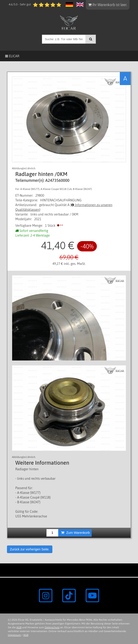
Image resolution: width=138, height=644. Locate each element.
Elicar (12, 56)
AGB (19, 627)
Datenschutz (52, 627)
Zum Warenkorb (76, 533)
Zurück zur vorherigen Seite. (30, 549)
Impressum (14, 635)
